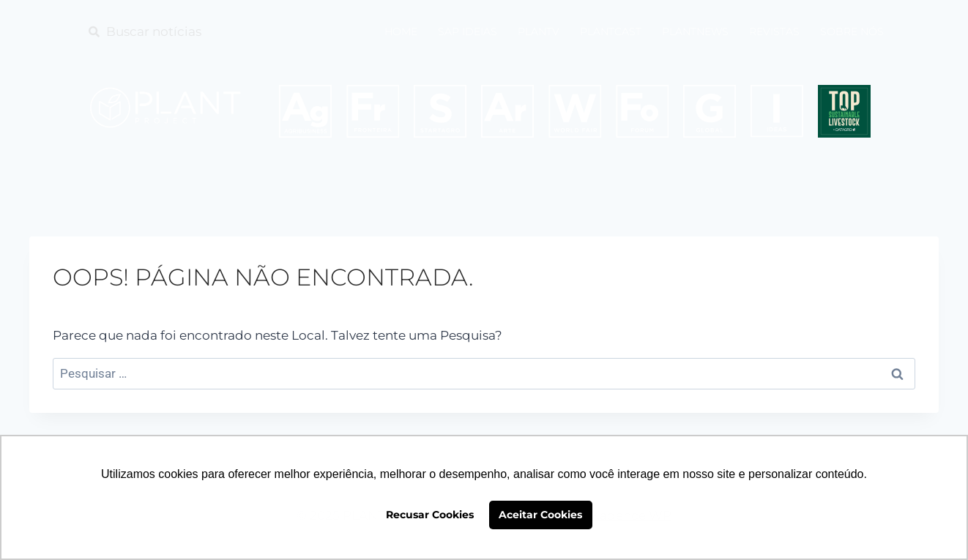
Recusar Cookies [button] (430, 515)
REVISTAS (774, 31)
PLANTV (539, 31)
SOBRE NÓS (852, 31)
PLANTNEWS (695, 31)
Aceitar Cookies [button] (540, 515)
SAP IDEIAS (468, 31)
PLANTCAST (611, 31)
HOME (401, 31)
